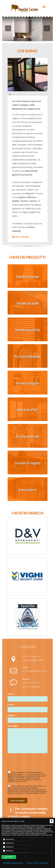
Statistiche (8, 847)
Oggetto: (12, 715)
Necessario (9, 839)
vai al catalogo (20, 237)
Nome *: (11, 694)
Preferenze (8, 843)
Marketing (8, 851)
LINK (25, 774)
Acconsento (9, 857)
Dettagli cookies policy (13, 863)
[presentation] (25, 761)
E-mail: (11, 705)
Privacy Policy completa (37, 863)
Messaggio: (13, 726)
